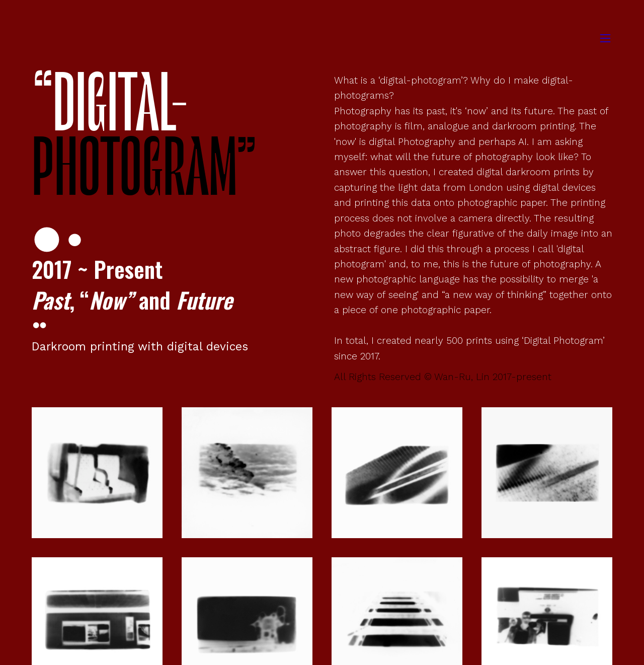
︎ (605, 39)
